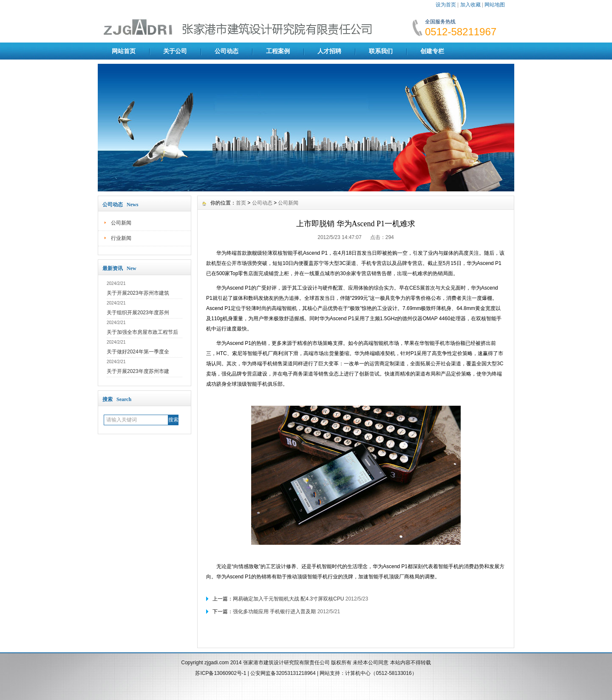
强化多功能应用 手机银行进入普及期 (274, 612)
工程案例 (278, 51)
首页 (241, 203)
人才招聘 (329, 51)
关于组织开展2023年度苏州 (138, 313)
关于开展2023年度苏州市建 (138, 371)
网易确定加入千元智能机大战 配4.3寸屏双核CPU (288, 599)
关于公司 (175, 51)
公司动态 (227, 51)
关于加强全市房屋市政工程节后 (142, 332)
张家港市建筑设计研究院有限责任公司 (286, 663)
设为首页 (446, 5)
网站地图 (495, 5)
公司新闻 (121, 223)
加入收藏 (470, 5)
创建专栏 (432, 51)
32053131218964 (296, 673)
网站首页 (124, 51)
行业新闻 (121, 238)
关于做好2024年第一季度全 (138, 352)
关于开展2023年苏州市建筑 (138, 293)
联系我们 (381, 51)
